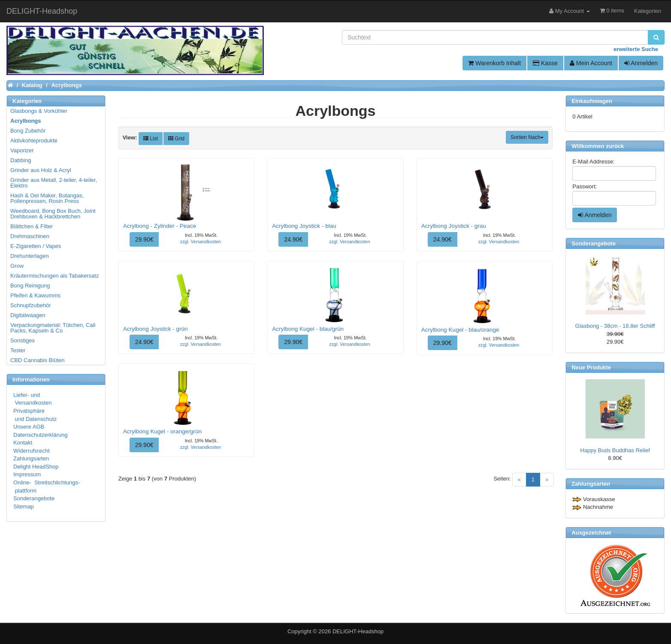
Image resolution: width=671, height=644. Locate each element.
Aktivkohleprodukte (34, 141)
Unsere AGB (29, 427)
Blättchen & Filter (32, 226)
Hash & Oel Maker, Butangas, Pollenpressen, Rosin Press (47, 198)
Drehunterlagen (30, 256)
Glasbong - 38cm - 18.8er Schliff (615, 326)
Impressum (27, 474)
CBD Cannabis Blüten (37, 360)
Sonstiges (23, 340)
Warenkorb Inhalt (494, 63)
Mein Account (591, 63)
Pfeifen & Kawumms (35, 295)
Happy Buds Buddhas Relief (615, 450)
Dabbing (21, 160)
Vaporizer (22, 150)
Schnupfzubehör (31, 305)
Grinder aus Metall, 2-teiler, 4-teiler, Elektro (54, 183)
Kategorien (648, 11)
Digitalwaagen (28, 315)
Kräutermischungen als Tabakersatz (54, 276)
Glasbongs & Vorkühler (39, 111)
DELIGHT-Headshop (358, 631)
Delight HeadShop (36, 467)
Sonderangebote (34, 498)
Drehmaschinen (30, 236)
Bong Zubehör (28, 131)
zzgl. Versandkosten (201, 242)
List (151, 139)
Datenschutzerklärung (40, 435)
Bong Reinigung (30, 286)
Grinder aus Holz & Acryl (41, 170)
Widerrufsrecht (32, 451)
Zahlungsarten (31, 458)
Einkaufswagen (592, 101)
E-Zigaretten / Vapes (36, 246)
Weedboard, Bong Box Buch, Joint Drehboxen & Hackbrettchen (53, 214)
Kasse (545, 63)
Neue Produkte (591, 367)
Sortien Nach (527, 137)
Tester (18, 350)
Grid (176, 139)
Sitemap (24, 506)
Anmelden (641, 63)
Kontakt (23, 443)
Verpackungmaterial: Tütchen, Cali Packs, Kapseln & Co (53, 328)
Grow (17, 266)
